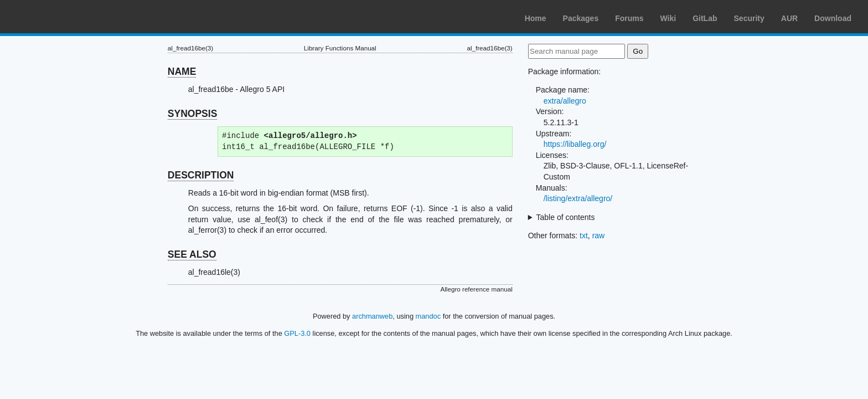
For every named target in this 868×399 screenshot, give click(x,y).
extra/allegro (565, 101)
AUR (789, 18)
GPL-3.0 (297, 333)
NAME (182, 71)
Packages (581, 18)
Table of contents (566, 217)
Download (833, 18)
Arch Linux (61, 17)
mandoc (428, 316)
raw (599, 236)
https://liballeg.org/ (575, 144)
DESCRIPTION (201, 175)
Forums (629, 18)
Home (536, 18)
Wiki (668, 18)
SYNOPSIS (192, 114)
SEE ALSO (192, 254)
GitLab (705, 18)
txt (584, 236)
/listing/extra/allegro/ (578, 198)
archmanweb (372, 316)
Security (749, 18)
